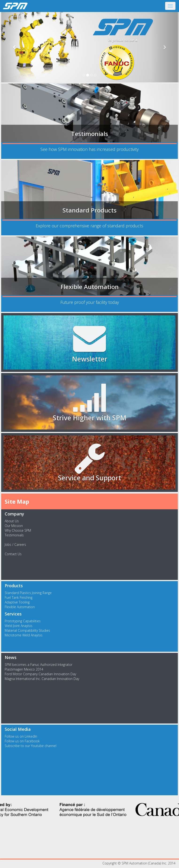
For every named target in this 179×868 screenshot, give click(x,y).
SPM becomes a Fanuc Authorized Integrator (39, 665)
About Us (12, 521)
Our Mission (14, 526)
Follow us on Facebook (22, 741)
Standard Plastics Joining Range (28, 593)
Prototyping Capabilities (23, 621)
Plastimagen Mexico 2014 (24, 669)
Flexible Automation (20, 607)
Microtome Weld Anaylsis (24, 635)
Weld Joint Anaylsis (19, 626)
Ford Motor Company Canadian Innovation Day (40, 674)
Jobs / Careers (15, 545)
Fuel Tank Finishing (19, 597)
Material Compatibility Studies (27, 630)
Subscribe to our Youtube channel (31, 746)
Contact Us (13, 554)
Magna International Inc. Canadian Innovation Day (42, 679)
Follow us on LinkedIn (21, 736)
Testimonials (14, 535)
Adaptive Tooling (17, 602)
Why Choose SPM (18, 530)
